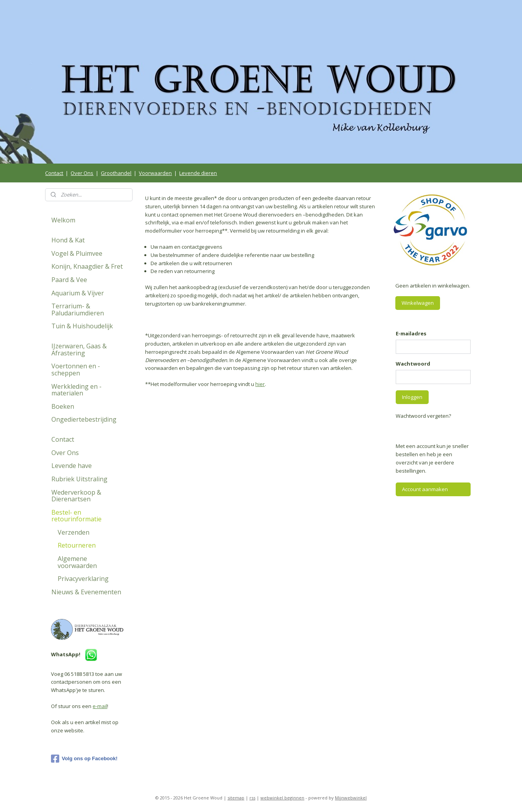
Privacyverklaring (83, 579)
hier (260, 384)
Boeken (63, 406)
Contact (54, 173)
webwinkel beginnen (282, 798)
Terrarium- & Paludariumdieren (78, 310)
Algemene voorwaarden (77, 562)
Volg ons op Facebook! (84, 759)
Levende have (72, 466)
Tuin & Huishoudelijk (82, 326)
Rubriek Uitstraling (79, 479)
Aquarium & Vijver (78, 293)
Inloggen (412, 397)
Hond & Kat (68, 240)
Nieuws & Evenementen (86, 592)
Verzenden (74, 532)
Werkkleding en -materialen (76, 390)
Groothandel (116, 173)
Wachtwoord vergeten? (423, 416)
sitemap (236, 798)
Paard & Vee (69, 280)
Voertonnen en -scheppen (76, 370)
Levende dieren (198, 173)
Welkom (63, 220)
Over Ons (82, 173)
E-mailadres (411, 333)
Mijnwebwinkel (351, 798)
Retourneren (77, 545)
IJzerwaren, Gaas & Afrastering (79, 350)
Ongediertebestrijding (84, 419)
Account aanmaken (425, 489)
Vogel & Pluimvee (77, 253)
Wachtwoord (413, 364)
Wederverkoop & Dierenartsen (76, 496)
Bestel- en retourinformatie (76, 516)
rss (252, 798)
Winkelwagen (418, 303)
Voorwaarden (155, 173)
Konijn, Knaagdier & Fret (87, 266)
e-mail (100, 706)
